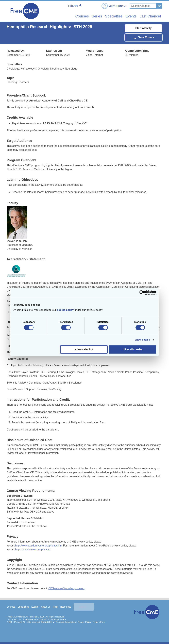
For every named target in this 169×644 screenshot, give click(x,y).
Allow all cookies (133, 349)
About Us (46, 607)
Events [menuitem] (128, 16)
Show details (142, 340)
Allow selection (84, 349)
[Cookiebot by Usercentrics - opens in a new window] (142, 293)
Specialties (23, 607)
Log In (83, 607)
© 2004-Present (14, 622)
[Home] (25, 20)
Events (35, 607)
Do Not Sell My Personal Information (59, 622)
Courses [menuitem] (73, 16)
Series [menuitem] (90, 16)
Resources (66, 607)
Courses (11, 607)
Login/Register (113, 6)
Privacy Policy (84, 622)
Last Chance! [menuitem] (149, 16)
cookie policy (65, 310)
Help (55, 607)
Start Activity (143, 28)
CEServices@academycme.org (67, 588)
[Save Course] (143, 37)
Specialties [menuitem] (109, 16)
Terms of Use (99, 622)
